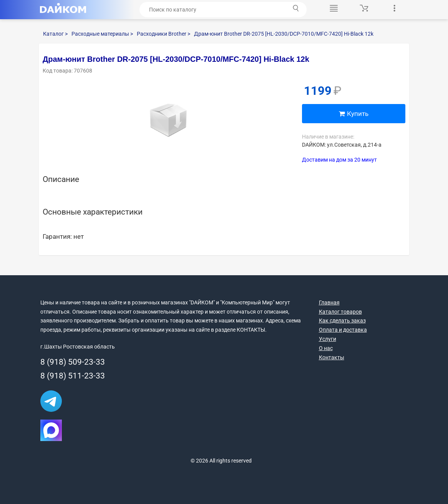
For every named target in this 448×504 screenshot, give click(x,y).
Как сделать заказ (342, 321)
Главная (329, 302)
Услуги (328, 339)
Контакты (332, 357)
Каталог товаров (340, 312)
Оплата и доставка (343, 330)
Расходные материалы (102, 34)
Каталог (55, 34)
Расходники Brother (163, 34)
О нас (326, 348)
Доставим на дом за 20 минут (339, 160)
